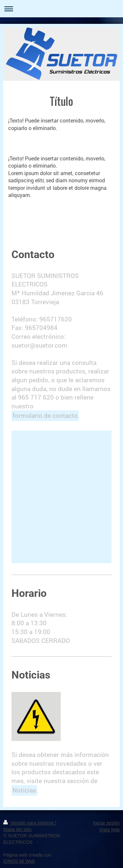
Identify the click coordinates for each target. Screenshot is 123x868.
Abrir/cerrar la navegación (61, 9)
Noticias (24, 790)
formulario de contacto (45, 415)
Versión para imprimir (29, 823)
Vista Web (109, 830)
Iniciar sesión (106, 823)
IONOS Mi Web (19, 861)
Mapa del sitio (17, 829)
